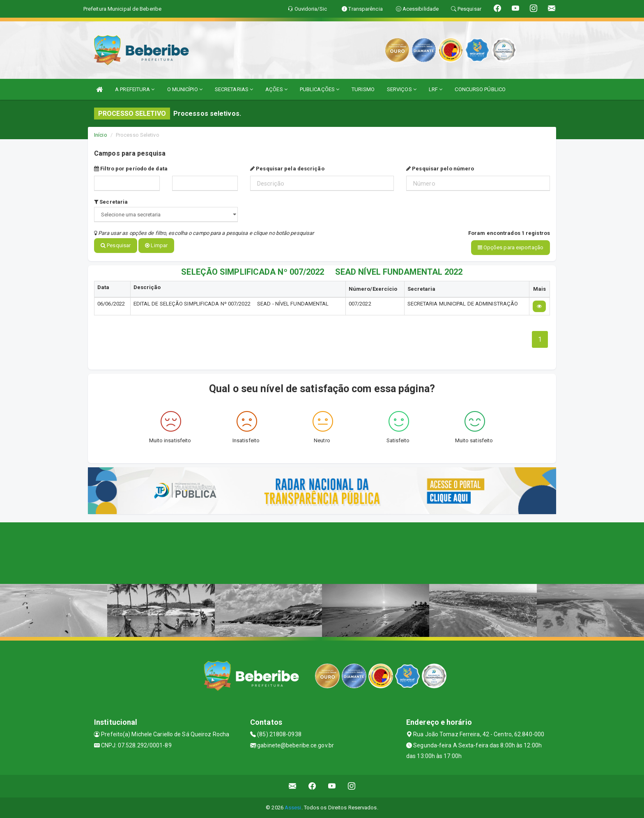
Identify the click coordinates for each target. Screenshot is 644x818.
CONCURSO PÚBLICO (480, 89)
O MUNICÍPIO (185, 89)
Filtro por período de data (131, 169)
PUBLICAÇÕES (320, 89)
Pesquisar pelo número (440, 169)
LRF (436, 89)
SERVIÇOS (402, 89)
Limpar (156, 245)
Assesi (293, 808)
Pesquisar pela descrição (287, 169)
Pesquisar (116, 245)
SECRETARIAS (234, 89)
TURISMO (363, 89)
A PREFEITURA (135, 89)
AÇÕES (276, 89)
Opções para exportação (511, 247)
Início (101, 135)
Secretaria (111, 202)
